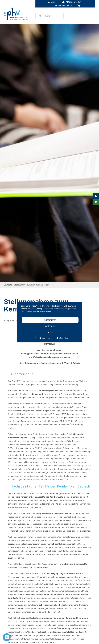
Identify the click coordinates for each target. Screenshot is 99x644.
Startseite (8, 285)
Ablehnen (50, 326)
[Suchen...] (49, 16)
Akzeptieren (50, 320)
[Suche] (39, 16)
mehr (50, 332)
